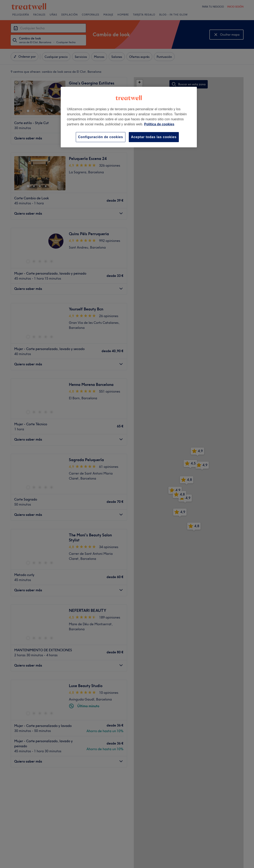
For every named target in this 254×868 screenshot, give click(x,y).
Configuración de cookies (101, 137)
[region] (129, 117)
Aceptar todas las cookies (154, 137)
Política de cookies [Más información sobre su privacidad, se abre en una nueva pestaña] (159, 124)
